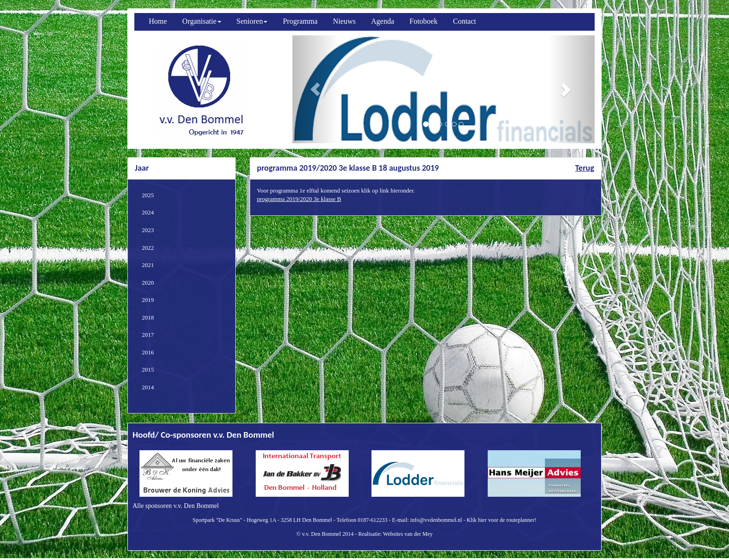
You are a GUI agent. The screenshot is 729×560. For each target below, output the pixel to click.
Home (158, 21)
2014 (148, 387)
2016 (148, 352)
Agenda (383, 21)
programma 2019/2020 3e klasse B (299, 199)
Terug (585, 168)
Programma (300, 21)
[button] (315, 89)
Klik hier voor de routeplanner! (502, 520)
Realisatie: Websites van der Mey (395, 534)
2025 (148, 195)
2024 (148, 212)
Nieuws (344, 21)
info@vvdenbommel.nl (436, 520)
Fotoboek (424, 21)
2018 (148, 317)
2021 (148, 265)
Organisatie (202, 21)
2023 (148, 230)
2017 (148, 335)
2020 (148, 283)
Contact (464, 21)
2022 (148, 248)
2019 (148, 300)
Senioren (252, 21)
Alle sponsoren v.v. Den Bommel (176, 506)
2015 (148, 370)
